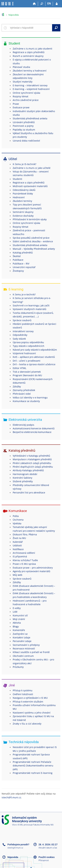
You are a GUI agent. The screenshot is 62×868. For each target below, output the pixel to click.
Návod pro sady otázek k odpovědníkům (35, 350)
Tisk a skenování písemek (27, 372)
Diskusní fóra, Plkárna (25, 534)
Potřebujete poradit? (18, 844)
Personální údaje (22, 641)
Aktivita (17, 623)
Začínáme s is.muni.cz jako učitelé (32, 168)
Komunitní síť (20, 615)
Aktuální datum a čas (48, 848)
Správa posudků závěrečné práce (31, 238)
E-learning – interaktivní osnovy (30, 85)
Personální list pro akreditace (29, 493)
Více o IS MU (18, 825)
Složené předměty (23, 481)
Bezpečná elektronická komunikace (32, 432)
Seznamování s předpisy (26, 645)
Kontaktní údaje (21, 637)
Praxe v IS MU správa (24, 564)
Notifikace (18, 549)
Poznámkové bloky (23, 194)
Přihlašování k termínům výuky (30, 219)
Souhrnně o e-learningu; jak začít (31, 305)
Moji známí (19, 619)
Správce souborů (22, 320)
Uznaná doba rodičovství (26, 141)
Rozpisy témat (21, 96)
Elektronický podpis (23, 425)
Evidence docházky (23, 216)
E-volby (17, 608)
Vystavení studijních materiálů (30, 309)
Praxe (16, 104)
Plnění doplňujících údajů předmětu (33, 467)
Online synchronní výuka (26, 93)
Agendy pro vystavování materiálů (31, 571)
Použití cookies (47, 857)
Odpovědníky (20, 335)
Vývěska (17, 523)
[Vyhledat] (56, 28)
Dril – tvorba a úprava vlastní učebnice (34, 364)
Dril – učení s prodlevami (27, 361)
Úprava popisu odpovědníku (28, 342)
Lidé (15, 612)
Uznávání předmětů (24, 122)
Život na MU (19, 538)
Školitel (17, 256)
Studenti (17, 179)
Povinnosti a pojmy (23, 126)
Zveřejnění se (20, 634)
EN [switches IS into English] (49, 3)
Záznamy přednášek (24, 390)
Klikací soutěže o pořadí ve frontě (31, 652)
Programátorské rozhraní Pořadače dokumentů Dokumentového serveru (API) (33, 766)
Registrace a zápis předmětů (29, 52)
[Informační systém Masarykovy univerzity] (8, 4)
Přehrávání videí (22, 394)
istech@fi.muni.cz (11, 797)
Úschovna (18, 520)
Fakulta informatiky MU (43, 825)
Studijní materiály (23, 82)
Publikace (18, 260)
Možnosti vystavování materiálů (30, 186)
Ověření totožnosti (23, 694)
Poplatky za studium (24, 130)
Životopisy (18, 271)
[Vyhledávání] (42, 4)
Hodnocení (19, 197)
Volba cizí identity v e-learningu (30, 398)
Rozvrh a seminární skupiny (28, 56)
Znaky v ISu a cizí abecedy (27, 724)
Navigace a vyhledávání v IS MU (30, 698)
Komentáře (19, 630)
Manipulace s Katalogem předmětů (32, 459)
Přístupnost (44, 860)
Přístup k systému (23, 690)
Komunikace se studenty (26, 401)
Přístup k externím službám (28, 702)
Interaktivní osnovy (23, 331)
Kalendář (18, 542)
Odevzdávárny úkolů (24, 190)
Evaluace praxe (21, 107)
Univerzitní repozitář (24, 267)
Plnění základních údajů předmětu (32, 463)
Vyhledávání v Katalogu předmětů (31, 456)
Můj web (18, 575)
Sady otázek (19, 339)
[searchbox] (30, 28)
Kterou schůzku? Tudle (25, 560)
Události (17, 545)
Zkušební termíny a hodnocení (30, 71)
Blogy (16, 626)
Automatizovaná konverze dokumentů (34, 428)
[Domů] (34, 4)
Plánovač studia (21, 67)
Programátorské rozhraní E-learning (33, 773)
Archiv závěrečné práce (26, 100)
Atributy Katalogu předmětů (28, 470)
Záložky (17, 386)
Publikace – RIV (21, 264)
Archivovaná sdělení (24, 553)
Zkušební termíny (22, 201)
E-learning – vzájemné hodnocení (31, 89)
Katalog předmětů (23, 253)
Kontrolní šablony (22, 478)
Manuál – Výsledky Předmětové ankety (34, 249)
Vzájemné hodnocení (24, 353)
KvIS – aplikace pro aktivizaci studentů (34, 357)
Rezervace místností (24, 648)
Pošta (16, 516)
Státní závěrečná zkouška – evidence (33, 241)
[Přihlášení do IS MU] (57, 4)
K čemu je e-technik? (24, 294)
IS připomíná (20, 556)
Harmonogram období (25, 474)
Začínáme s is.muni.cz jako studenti (32, 49)
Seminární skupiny (23, 212)
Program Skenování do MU (27, 375)
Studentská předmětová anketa (30, 118)
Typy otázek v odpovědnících (29, 346)
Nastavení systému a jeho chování (32, 713)
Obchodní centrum (23, 656)
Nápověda (14, 15)
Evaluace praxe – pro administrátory (33, 568)
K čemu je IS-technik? (24, 164)
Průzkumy (18, 667)
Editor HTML (20, 368)
